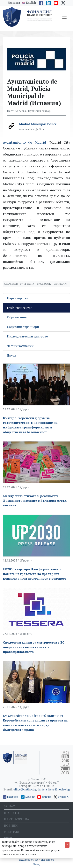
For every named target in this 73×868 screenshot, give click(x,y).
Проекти (11, 813)
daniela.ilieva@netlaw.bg (54, 789)
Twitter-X (27, 284)
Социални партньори (23, 327)
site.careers (47, 860)
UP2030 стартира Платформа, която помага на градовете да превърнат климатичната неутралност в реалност (35, 574)
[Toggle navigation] (64, 17)
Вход (36, 864)
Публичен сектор (39, 111)
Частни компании (20, 346)
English (31, 3)
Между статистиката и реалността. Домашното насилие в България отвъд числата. (35, 501)
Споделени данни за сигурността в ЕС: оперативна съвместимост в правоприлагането (34, 647)
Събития (11, 832)
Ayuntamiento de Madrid (24, 142)
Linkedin (60, 284)
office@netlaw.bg (25, 789)
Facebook (44, 284)
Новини (11, 826)
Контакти (14, 3)
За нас (9, 806)
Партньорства (18, 298)
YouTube (47, 797)
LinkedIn (30, 797)
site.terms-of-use (29, 860)
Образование (17, 317)
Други (12, 355)
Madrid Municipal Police (38, 124)
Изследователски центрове (27, 336)
